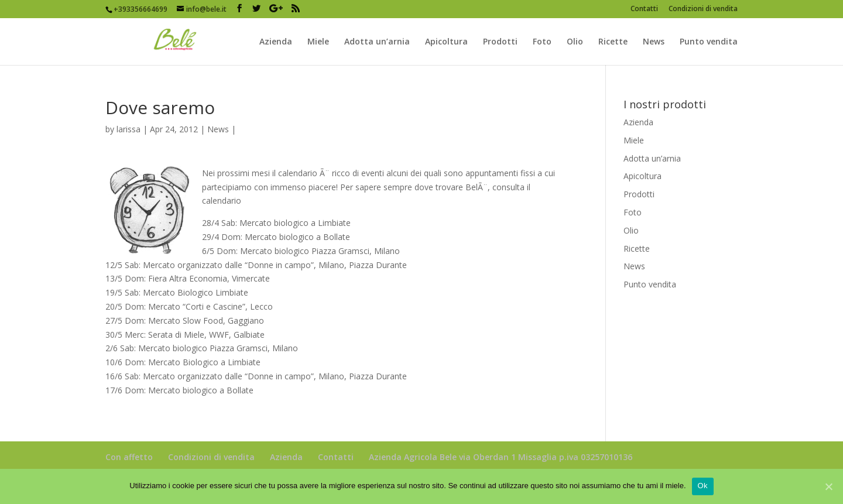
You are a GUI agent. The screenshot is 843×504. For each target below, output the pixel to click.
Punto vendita (709, 42)
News (654, 42)
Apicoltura (446, 42)
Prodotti (500, 42)
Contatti (644, 9)
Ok (703, 486)
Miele (318, 42)
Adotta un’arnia (377, 42)
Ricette (613, 42)
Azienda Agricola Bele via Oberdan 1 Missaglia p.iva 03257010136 (501, 457)
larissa (128, 129)
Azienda (276, 42)
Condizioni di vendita (703, 9)
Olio (575, 42)
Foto (542, 42)
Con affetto (129, 457)
